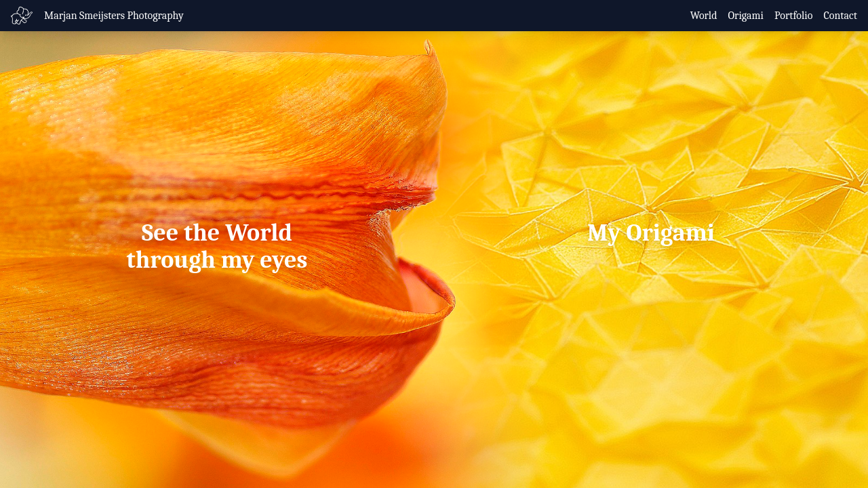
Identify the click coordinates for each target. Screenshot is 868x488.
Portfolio (793, 16)
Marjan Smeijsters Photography (114, 16)
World (704, 16)
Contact (840, 16)
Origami (746, 16)
